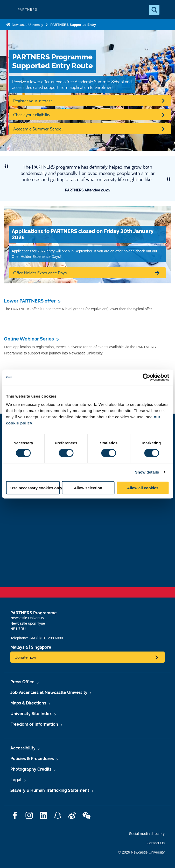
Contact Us (156, 843)
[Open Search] (154, 10)
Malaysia (19, 647)
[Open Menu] (167, 10)
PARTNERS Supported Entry (73, 25)
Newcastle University (27, 25)
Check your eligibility (32, 115)
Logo (8, 10)
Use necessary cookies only (35, 488)
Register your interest (33, 101)
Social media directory (147, 834)
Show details (147, 472)
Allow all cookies (143, 488)
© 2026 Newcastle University (141, 852)
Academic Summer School (38, 129)
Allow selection (88, 488)
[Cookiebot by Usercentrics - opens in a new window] (146, 377)
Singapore (41, 647)
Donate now (25, 657)
